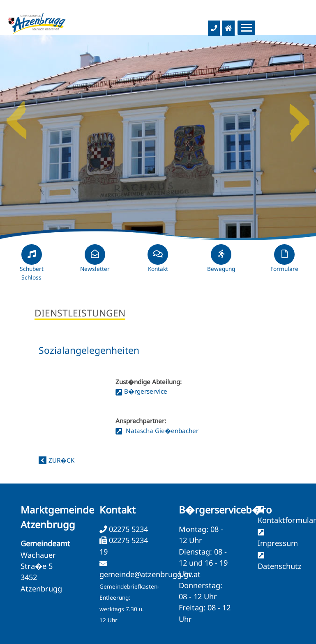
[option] (158, 138)
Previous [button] (16, 117)
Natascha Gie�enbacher (161, 431)
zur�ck (61, 460)
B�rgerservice (146, 391)
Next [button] (300, 117)
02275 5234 (127, 529)
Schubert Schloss (32, 266)
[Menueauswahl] (246, 28)
